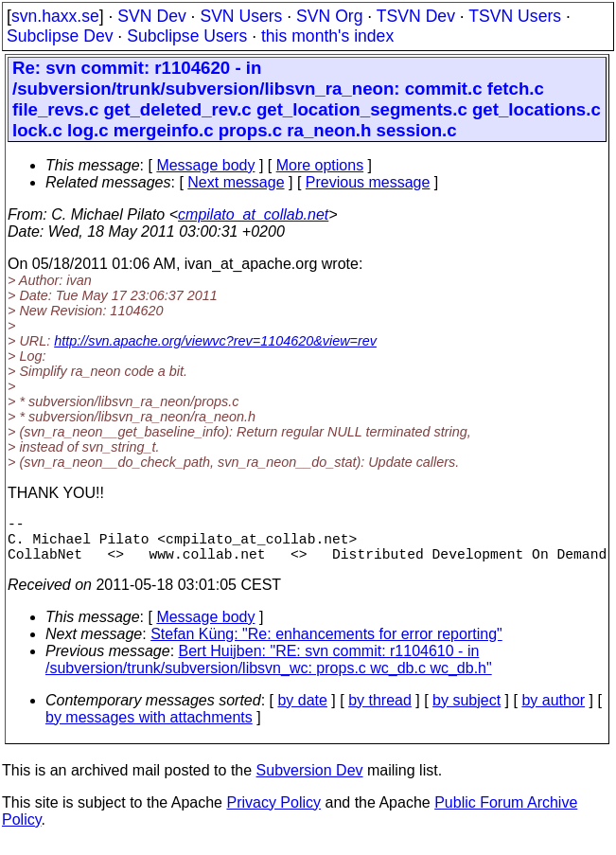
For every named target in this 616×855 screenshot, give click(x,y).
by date (302, 712)
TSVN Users (515, 16)
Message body (205, 165)
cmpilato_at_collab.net (253, 214)
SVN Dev (151, 16)
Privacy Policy (273, 814)
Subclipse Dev (60, 36)
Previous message (368, 182)
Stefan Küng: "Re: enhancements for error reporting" (326, 645)
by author (553, 712)
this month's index (327, 36)
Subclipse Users (187, 36)
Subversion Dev (310, 782)
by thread (380, 712)
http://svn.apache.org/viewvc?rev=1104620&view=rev (215, 341)
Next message (236, 182)
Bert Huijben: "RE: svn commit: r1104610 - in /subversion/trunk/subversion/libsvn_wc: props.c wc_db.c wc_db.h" (269, 671)
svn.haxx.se (55, 16)
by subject (466, 712)
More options (320, 165)
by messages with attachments (149, 729)
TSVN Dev (416, 16)
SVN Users (241, 16)
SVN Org (329, 16)
